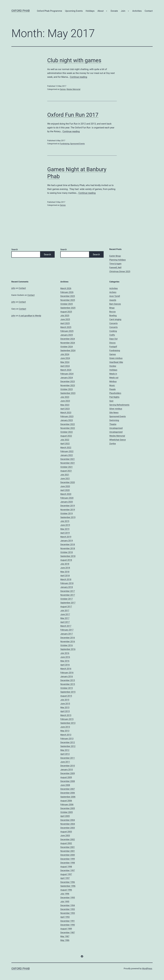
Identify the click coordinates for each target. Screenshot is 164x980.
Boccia (112, 312)
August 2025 (66, 312)
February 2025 (67, 331)
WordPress (147, 968)
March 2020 (66, 494)
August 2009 (66, 777)
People (112, 389)
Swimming (114, 420)
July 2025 (65, 315)
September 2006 (68, 797)
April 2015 (65, 711)
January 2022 (67, 455)
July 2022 (65, 440)
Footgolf (113, 347)
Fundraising (65, 144)
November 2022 (68, 428)
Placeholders (115, 393)
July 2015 (65, 700)
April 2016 (65, 665)
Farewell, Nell (115, 267)
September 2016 (68, 649)
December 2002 (68, 839)
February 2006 (67, 804)
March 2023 (66, 413)
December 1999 (68, 859)
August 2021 (66, 471)
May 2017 (65, 618)
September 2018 (68, 556)
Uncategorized (116, 432)
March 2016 (66, 669)
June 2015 (65, 704)
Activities (137, 11)
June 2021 (65, 478)
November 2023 (68, 385)
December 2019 (68, 506)
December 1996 (68, 882)
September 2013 (68, 723)
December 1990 (68, 925)
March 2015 (66, 715)
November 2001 (68, 851)
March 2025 (66, 327)
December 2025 (68, 296)
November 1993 (68, 913)
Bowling (113, 315)
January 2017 (67, 634)
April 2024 (65, 366)
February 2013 (67, 739)
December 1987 (68, 932)
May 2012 (65, 750)
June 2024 (65, 358)
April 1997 (65, 878)
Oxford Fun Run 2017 (73, 115)
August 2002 (66, 843)
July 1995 (65, 902)
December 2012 (68, 742)
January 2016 (67, 676)
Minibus (113, 381)
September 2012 (68, 746)
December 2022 (68, 424)
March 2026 (66, 288)
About (101, 11)
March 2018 (66, 579)
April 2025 (65, 323)
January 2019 (67, 541)
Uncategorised (116, 428)
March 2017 (66, 626)
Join (123, 11)
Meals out (114, 378)
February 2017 (67, 630)
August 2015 (66, 696)
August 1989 (66, 929)
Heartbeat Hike (116, 362)
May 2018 (65, 572)
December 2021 (68, 459)
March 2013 (66, 735)
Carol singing (115, 319)
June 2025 (65, 319)
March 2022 (66, 447)
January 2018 (67, 587)
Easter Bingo (115, 256)
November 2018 (68, 548)
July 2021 (65, 475)
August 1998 (66, 867)
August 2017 (66, 607)
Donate (114, 11)
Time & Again (115, 264)
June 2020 (65, 486)
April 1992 (65, 917)
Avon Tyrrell (115, 296)
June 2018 (65, 568)
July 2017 (65, 610)
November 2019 (68, 510)
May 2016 (65, 661)
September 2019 (68, 517)
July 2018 (65, 564)
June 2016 (65, 657)
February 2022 (67, 451)
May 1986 (65, 940)
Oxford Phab (21, 11)
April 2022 (65, 444)
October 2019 (67, 513)
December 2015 (68, 680)
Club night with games (74, 60)
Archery (113, 292)
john (13, 288)
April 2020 (65, 490)
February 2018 (67, 583)
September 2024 (68, 350)
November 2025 (68, 300)
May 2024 (65, 362)
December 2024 (68, 339)
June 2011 (65, 762)
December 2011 (68, 758)
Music (112, 385)
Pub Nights (114, 397)
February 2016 (67, 673)
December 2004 (68, 820)
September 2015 (68, 692)
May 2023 (65, 405)
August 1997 (66, 874)
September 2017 (68, 603)
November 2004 (68, 824)
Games (63, 89)
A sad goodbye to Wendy (30, 316)
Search (15, 249)
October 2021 (67, 467)
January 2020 (67, 502)
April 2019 (65, 533)
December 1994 (68, 905)
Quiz (111, 401)
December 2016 (68, 638)
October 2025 (67, 304)
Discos (112, 343)
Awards (113, 300)
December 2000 (68, 855)
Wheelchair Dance (118, 440)
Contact (149, 11)
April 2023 (65, 409)
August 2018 (66, 560)
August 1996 (66, 890)
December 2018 (68, 544)
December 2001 (68, 847)
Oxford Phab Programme (49, 11)
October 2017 (67, 599)
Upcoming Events (74, 11)
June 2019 (65, 525)
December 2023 (68, 381)
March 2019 (66, 537)
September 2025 (68, 308)
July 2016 (65, 653)
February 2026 (67, 292)
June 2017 (65, 614)
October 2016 (67, 645)
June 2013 (65, 727)
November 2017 (68, 595)
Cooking (113, 331)
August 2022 (66, 436)
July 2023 (65, 397)
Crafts (112, 335)
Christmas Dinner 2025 (120, 271)
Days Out (113, 339)
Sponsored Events (77, 144)
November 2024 (68, 343)
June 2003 (65, 835)
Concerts (113, 323)
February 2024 (67, 374)
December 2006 (68, 793)
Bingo (112, 308)
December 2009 (68, 773)
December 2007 (68, 789)
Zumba (113, 444)
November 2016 (68, 641)
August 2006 (66, 801)
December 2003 (68, 828)
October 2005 (67, 812)
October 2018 (67, 552)
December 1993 (68, 909)
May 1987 (65, 936)
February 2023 (67, 416)
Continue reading (79, 77)
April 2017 (65, 622)
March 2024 (66, 370)
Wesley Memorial (73, 89)
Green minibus (116, 358)
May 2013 (65, 731)
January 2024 (67, 378)
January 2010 (67, 770)
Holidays (90, 11)
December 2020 (68, 482)
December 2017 (68, 591)
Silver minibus (116, 409)
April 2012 (65, 754)
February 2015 (67, 719)
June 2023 (65, 401)
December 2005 (68, 808)
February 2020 (67, 498)
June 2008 (65, 785)
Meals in (113, 374)
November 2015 (68, 684)
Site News (114, 413)
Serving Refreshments (119, 405)
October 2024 (67, 347)
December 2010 (68, 766)
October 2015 (67, 688)
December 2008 (68, 781)
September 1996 (68, 886)
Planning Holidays (118, 260)
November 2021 (68, 463)
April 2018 (65, 576)
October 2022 (67, 432)
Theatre (113, 424)
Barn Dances (115, 304)
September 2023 (68, 393)
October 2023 (67, 389)
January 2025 (67, 335)
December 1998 (68, 863)
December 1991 (68, 921)
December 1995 (68, 898)
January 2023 (67, 420)
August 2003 (66, 832)
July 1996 (65, 894)
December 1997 (68, 870)
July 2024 (65, 354)
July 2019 (65, 521)
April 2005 (65, 816)
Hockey (113, 366)
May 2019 (65, 529)
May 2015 (65, 707)
